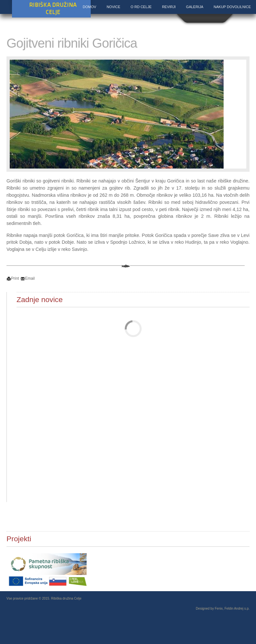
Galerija (195, 7)
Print (13, 278)
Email (28, 278)
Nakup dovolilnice (232, 7)
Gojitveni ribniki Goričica (72, 43)
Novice (113, 7)
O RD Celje (141, 7)
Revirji (169, 7)
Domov (89, 7)
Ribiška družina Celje (51, 9)
